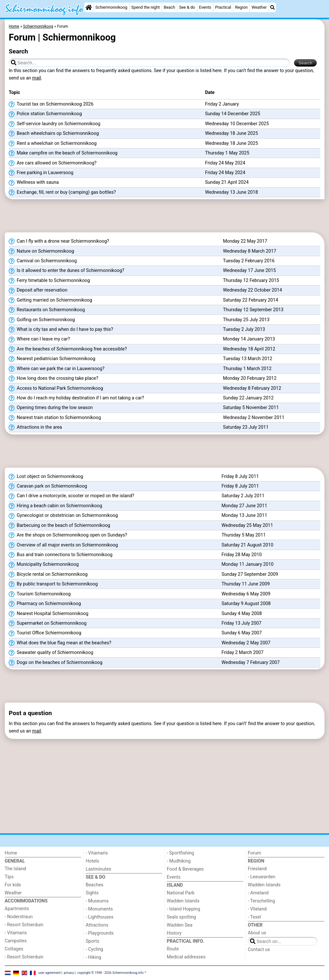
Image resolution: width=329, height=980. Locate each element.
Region (241, 7)
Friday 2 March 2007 (242, 653)
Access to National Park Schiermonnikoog (56, 388)
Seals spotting (181, 917)
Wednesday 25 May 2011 (247, 525)
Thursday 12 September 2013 (253, 310)
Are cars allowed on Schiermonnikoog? (53, 163)
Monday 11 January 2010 (247, 564)
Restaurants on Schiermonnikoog (47, 310)
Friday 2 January (222, 104)
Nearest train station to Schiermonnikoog (55, 418)
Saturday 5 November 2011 (251, 408)
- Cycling (94, 949)
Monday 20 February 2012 (250, 378)
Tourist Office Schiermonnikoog (45, 633)
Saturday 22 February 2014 (251, 300)
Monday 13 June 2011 (244, 515)
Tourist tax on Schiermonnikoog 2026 (51, 104)
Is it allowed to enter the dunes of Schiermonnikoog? (66, 271)
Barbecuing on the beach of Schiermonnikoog (59, 526)
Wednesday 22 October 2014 (253, 290)
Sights (92, 893)
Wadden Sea (180, 925)
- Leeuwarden (262, 877)
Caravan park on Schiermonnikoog (48, 486)
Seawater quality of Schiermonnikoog (51, 653)
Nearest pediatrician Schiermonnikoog (52, 359)
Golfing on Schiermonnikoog (42, 320)
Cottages (14, 949)
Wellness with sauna (34, 182)
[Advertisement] (165, 218)
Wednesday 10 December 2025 (237, 124)
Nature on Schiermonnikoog (41, 251)
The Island (15, 869)
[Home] (89, 7)
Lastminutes (98, 869)
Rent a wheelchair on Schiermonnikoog (53, 144)
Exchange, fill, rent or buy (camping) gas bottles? (62, 192)
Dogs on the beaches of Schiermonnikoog (55, 663)
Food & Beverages (185, 869)
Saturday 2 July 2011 (243, 496)
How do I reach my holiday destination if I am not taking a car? (76, 398)
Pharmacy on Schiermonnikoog (45, 604)
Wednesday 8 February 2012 (252, 388)
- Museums (97, 901)
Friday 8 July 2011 (240, 476)
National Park (181, 893)
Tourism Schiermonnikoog (40, 594)
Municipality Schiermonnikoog (44, 565)
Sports (93, 941)
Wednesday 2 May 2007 (246, 643)
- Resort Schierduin (24, 925)
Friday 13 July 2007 (241, 623)
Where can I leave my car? (39, 339)
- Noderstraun (19, 917)
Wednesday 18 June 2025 (231, 133)
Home (11, 853)
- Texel (254, 917)
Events (205, 7)
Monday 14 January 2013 (249, 339)
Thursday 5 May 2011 (244, 535)
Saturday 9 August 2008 (246, 604)
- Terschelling (261, 901)
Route (173, 949)
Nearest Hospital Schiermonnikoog (49, 614)
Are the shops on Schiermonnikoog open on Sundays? (68, 535)
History (174, 933)
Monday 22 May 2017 (245, 241)
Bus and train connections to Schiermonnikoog (61, 555)
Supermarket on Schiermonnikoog (48, 623)
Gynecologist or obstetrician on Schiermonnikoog (63, 516)
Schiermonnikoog (111, 7)
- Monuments (99, 909)
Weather (259, 7)
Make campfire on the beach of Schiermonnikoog (63, 153)
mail (36, 78)
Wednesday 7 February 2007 (250, 663)
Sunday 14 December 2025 (233, 114)
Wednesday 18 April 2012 (249, 349)
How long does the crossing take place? (53, 378)
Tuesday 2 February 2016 (249, 261)
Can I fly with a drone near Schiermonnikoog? (59, 241)
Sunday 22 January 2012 (248, 398)
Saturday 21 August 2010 (247, 545)
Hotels (93, 861)
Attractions (97, 925)
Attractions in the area (35, 427)
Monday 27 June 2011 (244, 506)
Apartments (17, 909)
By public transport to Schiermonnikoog (53, 584)
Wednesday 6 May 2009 (246, 594)
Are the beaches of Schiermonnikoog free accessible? (68, 349)
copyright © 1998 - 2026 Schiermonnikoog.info (110, 972)
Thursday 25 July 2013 (246, 320)
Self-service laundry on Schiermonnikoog (54, 124)
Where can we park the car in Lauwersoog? (57, 369)
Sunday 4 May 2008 (241, 614)
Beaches (95, 885)
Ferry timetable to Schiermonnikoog (49, 281)
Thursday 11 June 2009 (245, 584)
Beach (169, 7)
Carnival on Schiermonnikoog (43, 261)
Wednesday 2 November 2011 (254, 418)
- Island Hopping (183, 909)
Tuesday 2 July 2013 (244, 329)
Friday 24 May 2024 (225, 163)
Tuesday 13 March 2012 (248, 359)
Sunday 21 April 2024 (227, 182)
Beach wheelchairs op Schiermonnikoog (54, 134)
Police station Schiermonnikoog (45, 114)
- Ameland (258, 893)
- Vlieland (257, 909)
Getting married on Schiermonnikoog (50, 300)
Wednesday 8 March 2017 (250, 251)
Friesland (257, 869)
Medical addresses (186, 957)
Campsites (16, 941)
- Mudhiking (179, 861)
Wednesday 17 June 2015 (249, 271)
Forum (254, 853)
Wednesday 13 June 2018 (231, 192)
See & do (187, 7)
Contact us (259, 950)
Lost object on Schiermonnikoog (46, 477)
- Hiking (93, 957)
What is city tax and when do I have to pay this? (61, 330)
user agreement (49, 972)
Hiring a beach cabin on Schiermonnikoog (55, 506)
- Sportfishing (180, 853)
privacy (69, 972)
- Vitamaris (16, 933)
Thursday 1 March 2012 (247, 369)
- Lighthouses (100, 917)
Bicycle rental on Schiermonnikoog (48, 574)
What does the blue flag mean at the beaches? (60, 643)
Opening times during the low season (51, 408)
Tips (9, 877)
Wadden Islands (183, 901)
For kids (13, 885)
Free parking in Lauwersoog (41, 173)
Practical (223, 7)
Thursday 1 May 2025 (227, 153)
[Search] (272, 7)
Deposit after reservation (38, 290)
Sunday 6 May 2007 (241, 633)
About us (257, 933)
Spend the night (145, 7)
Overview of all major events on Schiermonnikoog (63, 545)
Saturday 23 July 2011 (246, 427)
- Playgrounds (100, 933)
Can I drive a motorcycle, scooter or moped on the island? (71, 496)
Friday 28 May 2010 (241, 555)
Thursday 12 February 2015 (251, 280)
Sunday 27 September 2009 (250, 574)
